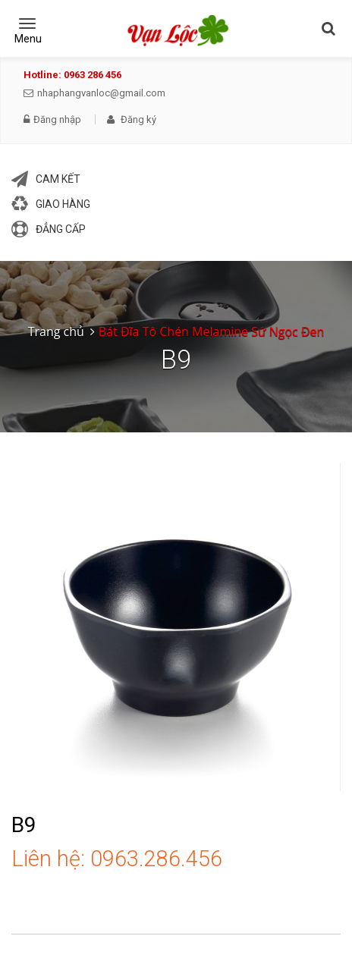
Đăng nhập (52, 120)
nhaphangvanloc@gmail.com (94, 93)
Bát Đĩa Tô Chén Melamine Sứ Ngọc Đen (211, 331)
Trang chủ (56, 331)
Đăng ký (132, 119)
